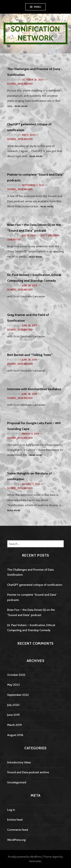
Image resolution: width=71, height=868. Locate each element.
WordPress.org (16, 840)
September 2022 (18, 695)
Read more (21, 106)
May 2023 (13, 685)
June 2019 (13, 715)
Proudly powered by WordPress (25, 857)
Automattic (35, 861)
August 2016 (15, 735)
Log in (11, 810)
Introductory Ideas (19, 762)
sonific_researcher (20, 84)
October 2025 (16, 675)
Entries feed (15, 820)
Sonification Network (35, 33)
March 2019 (15, 725)
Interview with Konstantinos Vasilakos (34, 389)
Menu (37, 7)
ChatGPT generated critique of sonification (35, 585)
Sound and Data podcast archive (28, 772)
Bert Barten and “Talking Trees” (30, 355)
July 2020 (13, 705)
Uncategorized (17, 782)
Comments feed (18, 830)
